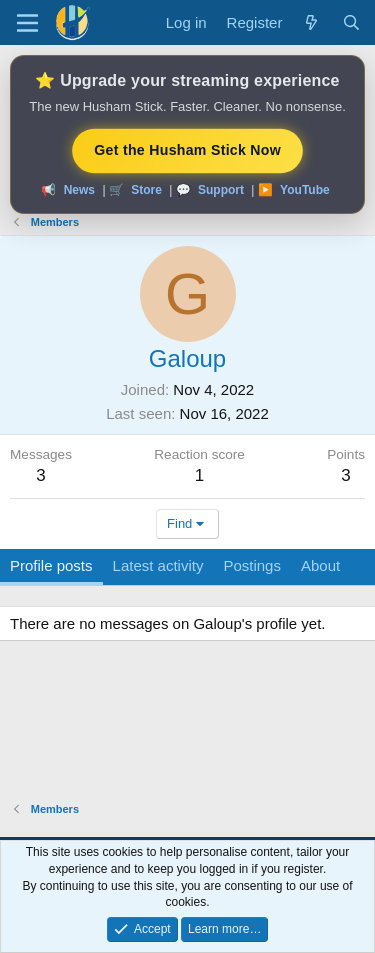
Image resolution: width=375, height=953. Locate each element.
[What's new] (311, 22)
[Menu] (27, 23)
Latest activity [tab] (158, 565)
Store (146, 190)
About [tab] (320, 565)
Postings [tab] (252, 565)
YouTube (305, 190)
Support (221, 190)
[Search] (351, 22)
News (79, 190)
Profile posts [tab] (51, 565)
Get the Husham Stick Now (188, 150)
